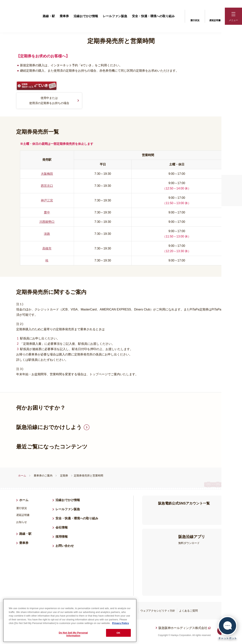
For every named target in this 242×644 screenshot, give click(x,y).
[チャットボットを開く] (228, 628)
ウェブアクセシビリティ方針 (158, 611)
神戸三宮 (47, 201)
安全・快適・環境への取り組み (153, 16)
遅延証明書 (215, 16)
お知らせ (22, 522)
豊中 (47, 213)
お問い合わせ (65, 546)
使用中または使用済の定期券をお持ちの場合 (49, 101)
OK (118, 633)
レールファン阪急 (115, 16)
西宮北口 (47, 186)
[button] (233, 16)
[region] (70, 620)
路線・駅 (49, 16)
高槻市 (47, 249)
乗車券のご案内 (43, 476)
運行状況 (195, 16)
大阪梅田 (47, 174)
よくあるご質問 (188, 611)
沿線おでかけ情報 (86, 16)
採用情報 (63, 537)
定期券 (64, 476)
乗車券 (64, 16)
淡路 (47, 234)
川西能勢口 (47, 222)
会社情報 (62, 528)
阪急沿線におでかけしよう (49, 428)
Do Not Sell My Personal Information (73, 634)
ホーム (22, 476)
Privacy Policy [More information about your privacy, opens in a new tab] (121, 623)
